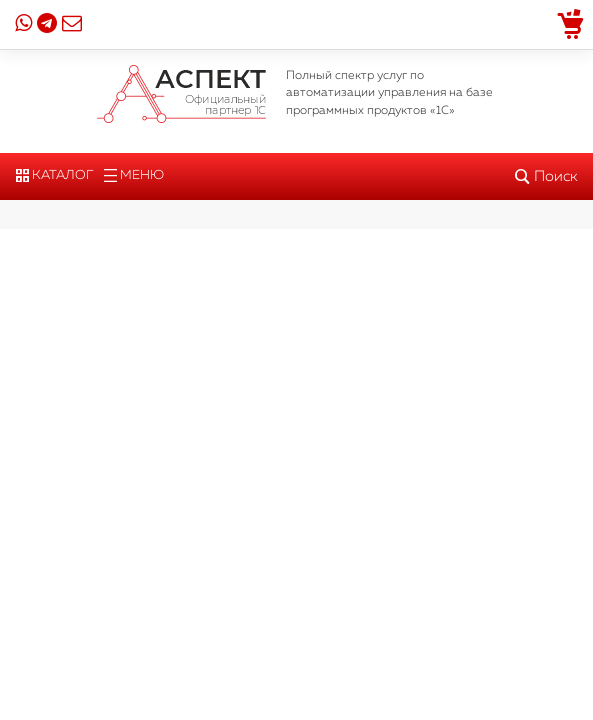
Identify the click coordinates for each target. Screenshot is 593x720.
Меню (134, 175)
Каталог (54, 175)
